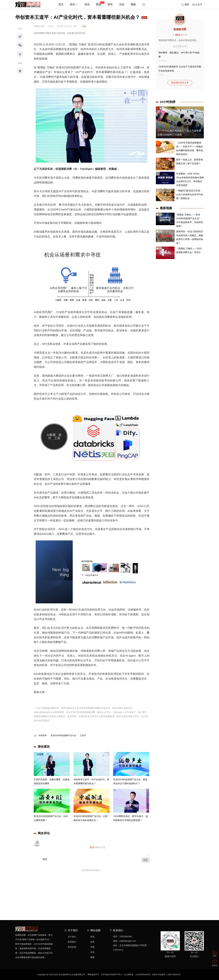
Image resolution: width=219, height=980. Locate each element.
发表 (145, 860)
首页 (61, 4)
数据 (100, 3)
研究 (110, 4)
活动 (122, 4)
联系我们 (72, 942)
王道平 (83, 735)
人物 (84, 26)
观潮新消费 (180, 29)
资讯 (74, 5)
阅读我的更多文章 (180, 83)
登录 (92, 847)
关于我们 (72, 937)
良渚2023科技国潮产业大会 (63, 735)
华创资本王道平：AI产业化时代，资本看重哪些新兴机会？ (91, 782)
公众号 (197, 5)
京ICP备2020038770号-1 (112, 975)
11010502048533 (143, 975)
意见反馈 (72, 947)
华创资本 (43, 735)
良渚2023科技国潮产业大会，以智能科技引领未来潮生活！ (91, 818)
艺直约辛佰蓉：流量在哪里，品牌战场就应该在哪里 (52, 782)
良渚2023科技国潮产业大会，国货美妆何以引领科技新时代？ (130, 782)
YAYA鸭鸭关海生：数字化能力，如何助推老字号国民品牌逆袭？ (130, 818)
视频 (133, 4)
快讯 (87, 4)
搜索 (185, 5)
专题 (92, 947)
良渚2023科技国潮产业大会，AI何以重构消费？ (51, 818)
